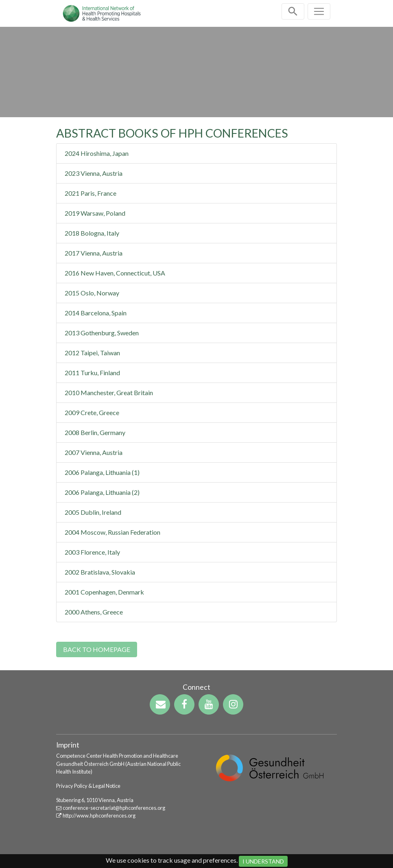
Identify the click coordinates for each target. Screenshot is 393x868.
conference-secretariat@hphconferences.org (114, 808)
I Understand (263, 861)
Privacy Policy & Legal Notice (88, 786)
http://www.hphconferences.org (99, 816)
